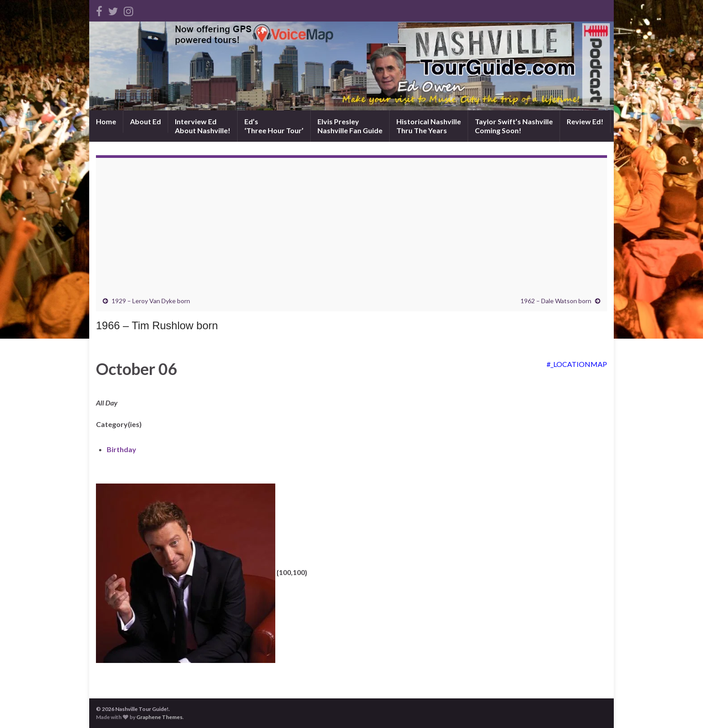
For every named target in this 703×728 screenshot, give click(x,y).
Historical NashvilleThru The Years (429, 126)
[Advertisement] (351, 230)
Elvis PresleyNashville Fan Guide (350, 126)
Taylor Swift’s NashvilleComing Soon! (514, 126)
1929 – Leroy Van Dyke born (151, 301)
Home (106, 121)
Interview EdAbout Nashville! (203, 126)
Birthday (122, 449)
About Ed (145, 121)
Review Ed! (585, 121)
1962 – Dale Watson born (556, 301)
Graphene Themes (159, 717)
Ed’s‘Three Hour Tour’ (274, 126)
